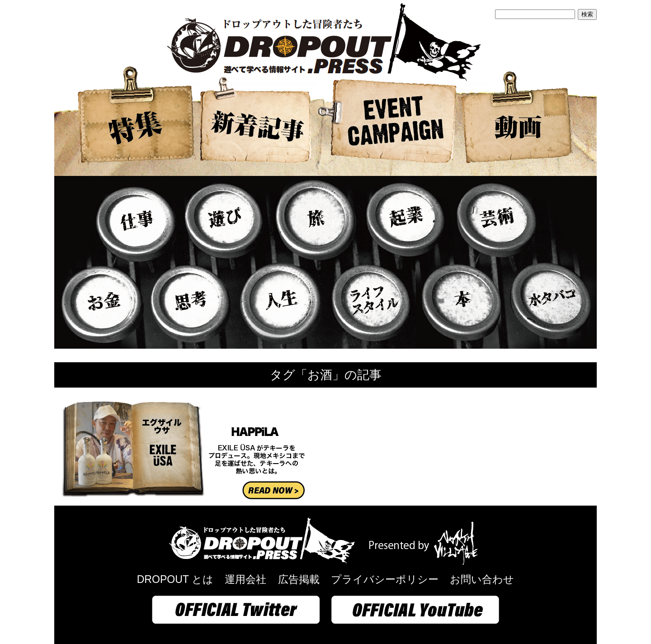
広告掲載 (299, 579)
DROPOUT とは (175, 579)
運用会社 (245, 579)
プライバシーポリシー (385, 579)
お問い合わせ (482, 579)
